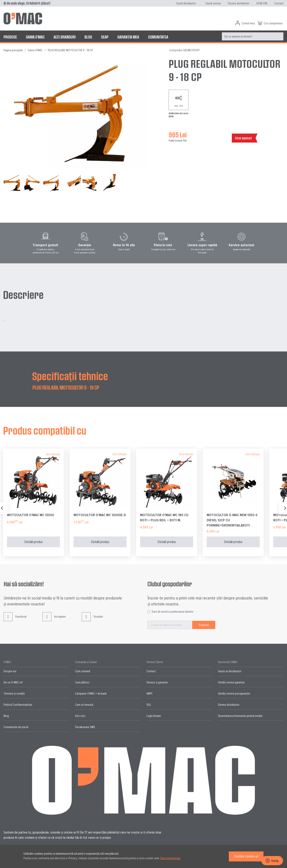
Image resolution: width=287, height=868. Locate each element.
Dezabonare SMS (85, 727)
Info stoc (80, 716)
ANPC (150, 694)
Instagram (54, 620)
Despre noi (10, 671)
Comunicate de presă (16, 727)
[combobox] (253, 36)
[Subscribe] (204, 625)
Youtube (92, 620)
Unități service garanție (231, 682)
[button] (33, 183)
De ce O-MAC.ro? (13, 682)
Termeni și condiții (14, 694)
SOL (149, 705)
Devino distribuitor (239, 3)
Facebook (15, 620)
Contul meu (248, 23)
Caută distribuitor (186, 3)
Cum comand (83, 671)
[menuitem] (10, 37)
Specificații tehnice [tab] (70, 376)
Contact (279, 3)
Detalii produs (33, 542)
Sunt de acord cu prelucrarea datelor (172, 612)
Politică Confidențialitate (18, 705)
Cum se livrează (84, 705)
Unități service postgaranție (234, 694)
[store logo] (23, 19)
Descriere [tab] (23, 294)
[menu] (143, 37)
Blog (6, 716)
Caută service (213, 3)
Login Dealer (154, 716)
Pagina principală (13, 50)
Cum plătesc (82, 682)
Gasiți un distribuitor (230, 671)
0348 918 (262, 3)
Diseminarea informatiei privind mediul (240, 716)
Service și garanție (157, 682)
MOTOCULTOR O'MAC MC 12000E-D (100, 515)
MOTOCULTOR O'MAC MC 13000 (30, 515)
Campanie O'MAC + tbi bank (91, 694)
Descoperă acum (171, 858)
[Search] (279, 36)
